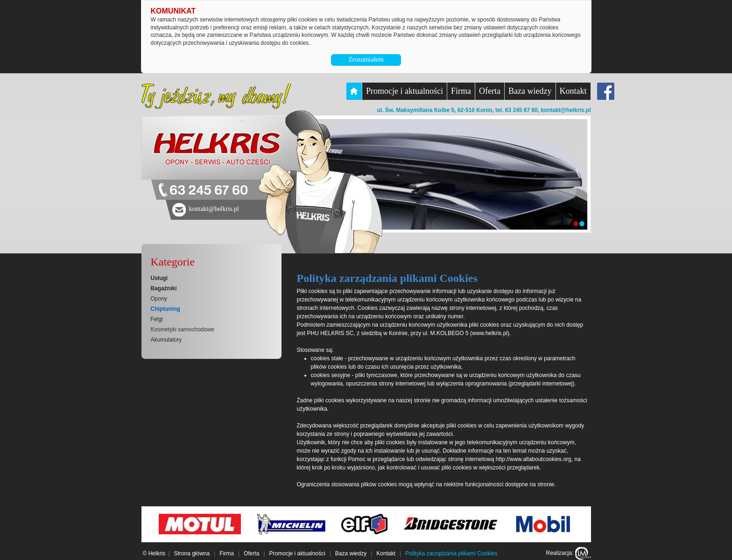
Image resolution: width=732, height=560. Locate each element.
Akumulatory (166, 340)
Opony (159, 299)
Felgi (157, 319)
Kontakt (573, 91)
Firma (461, 91)
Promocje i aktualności (405, 91)
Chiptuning (165, 309)
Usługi (159, 278)
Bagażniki (164, 288)
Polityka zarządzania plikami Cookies (451, 553)
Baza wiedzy (530, 91)
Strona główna (192, 553)
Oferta (490, 91)
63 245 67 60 (209, 191)
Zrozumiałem (366, 59)
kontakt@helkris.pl (566, 110)
